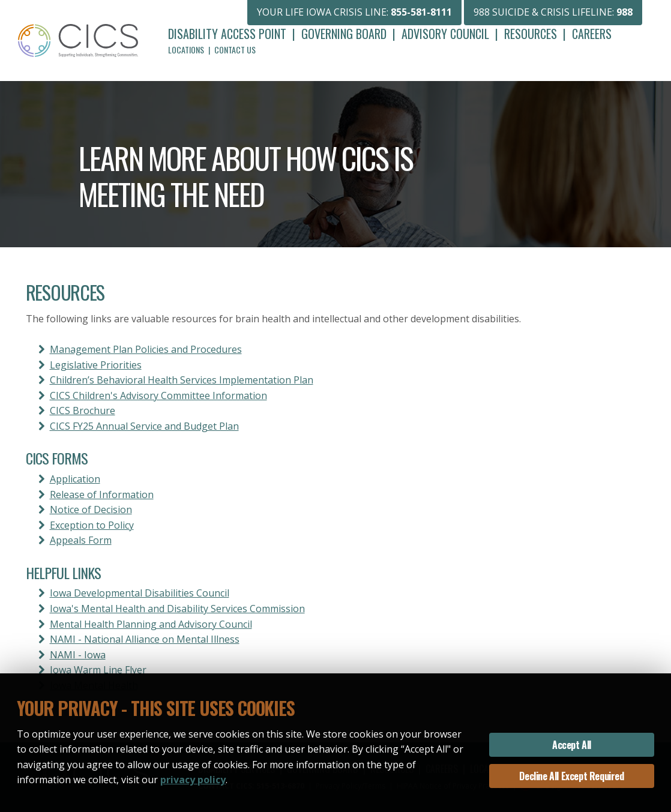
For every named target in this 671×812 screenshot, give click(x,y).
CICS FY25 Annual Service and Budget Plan (144, 426)
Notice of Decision (91, 510)
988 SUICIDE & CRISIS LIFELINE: (553, 12)
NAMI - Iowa (78, 655)
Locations (186, 50)
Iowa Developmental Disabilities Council (140, 593)
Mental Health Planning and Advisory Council (151, 624)
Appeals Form (81, 540)
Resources (531, 34)
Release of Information (102, 495)
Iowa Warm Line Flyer (98, 670)
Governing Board (344, 34)
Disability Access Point (227, 34)
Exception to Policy (92, 525)
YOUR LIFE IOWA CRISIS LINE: (354, 12)
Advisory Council (445, 34)
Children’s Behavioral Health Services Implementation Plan (182, 380)
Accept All (572, 745)
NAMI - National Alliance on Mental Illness (145, 639)
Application (75, 479)
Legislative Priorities (96, 365)
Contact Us (235, 50)
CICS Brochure (83, 411)
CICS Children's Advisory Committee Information (158, 395)
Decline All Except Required (571, 776)
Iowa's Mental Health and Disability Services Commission (177, 609)
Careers (592, 34)
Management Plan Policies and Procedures (146, 349)
